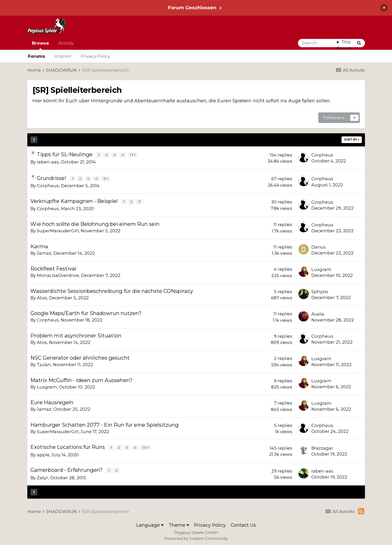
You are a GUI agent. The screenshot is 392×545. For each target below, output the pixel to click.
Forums (37, 56)
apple (43, 453)
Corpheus (322, 155)
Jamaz (44, 252)
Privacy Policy (95, 56)
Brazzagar (322, 447)
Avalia (318, 313)
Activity (66, 43)
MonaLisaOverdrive (58, 274)
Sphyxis (320, 291)
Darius (319, 246)
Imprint (63, 56)
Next (88, 140)
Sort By (352, 140)
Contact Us (243, 523)
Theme (179, 523)
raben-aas (48, 162)
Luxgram (321, 268)
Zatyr (42, 476)
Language (150, 523)
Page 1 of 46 (125, 140)
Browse (40, 45)
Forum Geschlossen (192, 8)
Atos (42, 297)
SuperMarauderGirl (58, 230)
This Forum (344, 45)
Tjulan (44, 364)
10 (146, 446)
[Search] (318, 43)
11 (133, 155)
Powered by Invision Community (196, 537)
